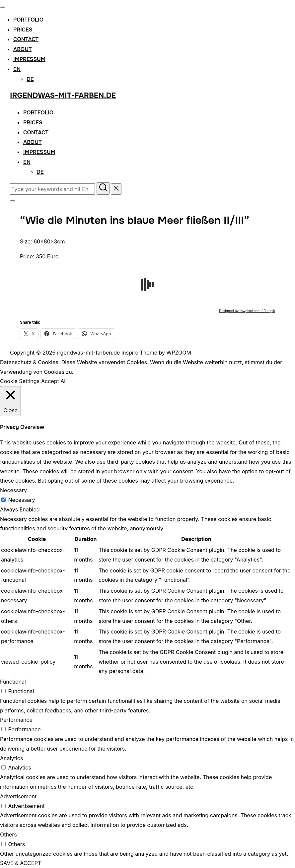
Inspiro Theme (139, 353)
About (22, 49)
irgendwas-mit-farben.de (63, 96)
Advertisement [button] (18, 796)
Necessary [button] (13, 490)
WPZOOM (179, 353)
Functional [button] (13, 682)
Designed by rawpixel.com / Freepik (247, 311)
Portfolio (28, 20)
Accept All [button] (54, 381)
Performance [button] (16, 720)
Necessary (22, 500)
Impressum (29, 59)
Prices (23, 30)
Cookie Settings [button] (20, 381)
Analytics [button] (11, 758)
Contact (26, 39)
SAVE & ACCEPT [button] (21, 863)
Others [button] (8, 835)
